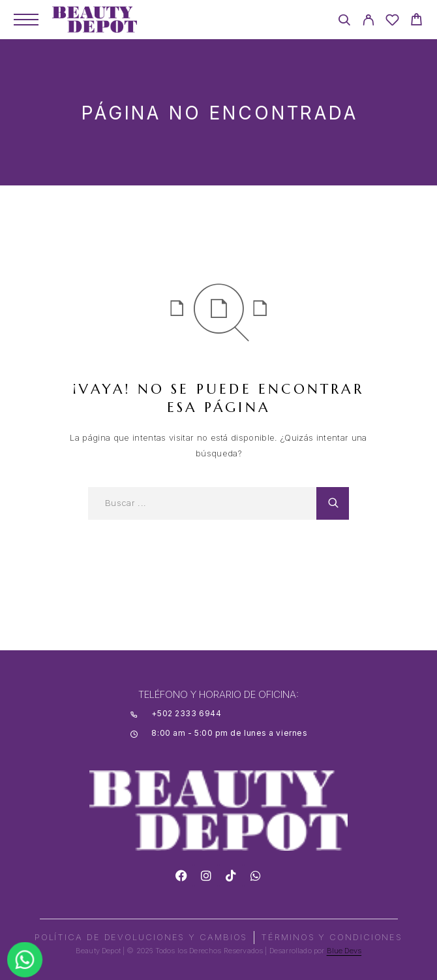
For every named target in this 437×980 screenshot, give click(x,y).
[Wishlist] (392, 22)
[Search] (344, 22)
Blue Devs (344, 951)
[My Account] (368, 22)
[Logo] (95, 20)
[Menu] (26, 20)
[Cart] (416, 21)
